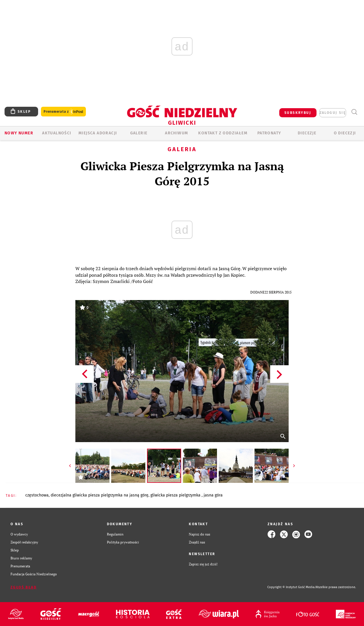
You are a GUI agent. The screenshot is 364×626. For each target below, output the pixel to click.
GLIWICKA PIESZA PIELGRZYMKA (176, 495)
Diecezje (307, 133)
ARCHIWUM (176, 133)
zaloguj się (333, 113)
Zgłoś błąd (24, 587)
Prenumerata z (63, 112)
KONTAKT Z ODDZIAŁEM (223, 133)
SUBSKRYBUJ (298, 113)
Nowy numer (19, 133)
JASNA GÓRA (213, 495)
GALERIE (139, 133)
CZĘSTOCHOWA (37, 495)
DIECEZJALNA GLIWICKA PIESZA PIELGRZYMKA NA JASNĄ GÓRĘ (100, 495)
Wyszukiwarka (354, 112)
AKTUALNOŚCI (57, 133)
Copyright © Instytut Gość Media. (291, 587)
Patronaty (269, 133)
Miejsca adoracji (98, 133)
